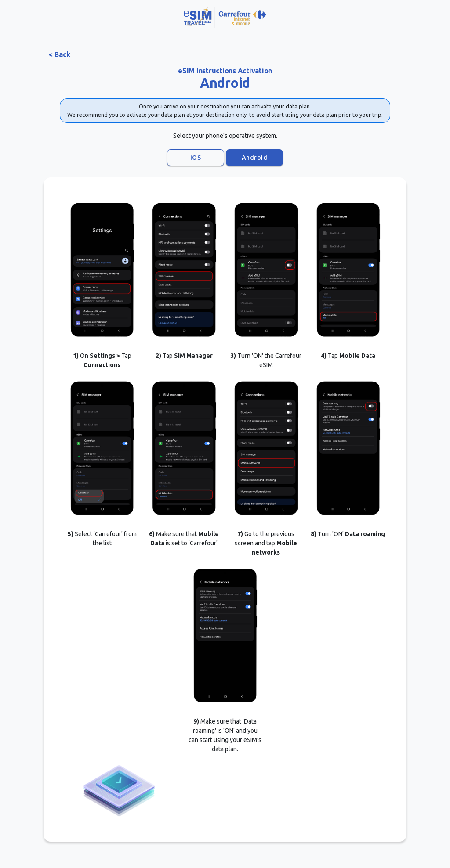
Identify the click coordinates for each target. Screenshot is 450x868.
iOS (196, 158)
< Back (60, 54)
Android (255, 158)
